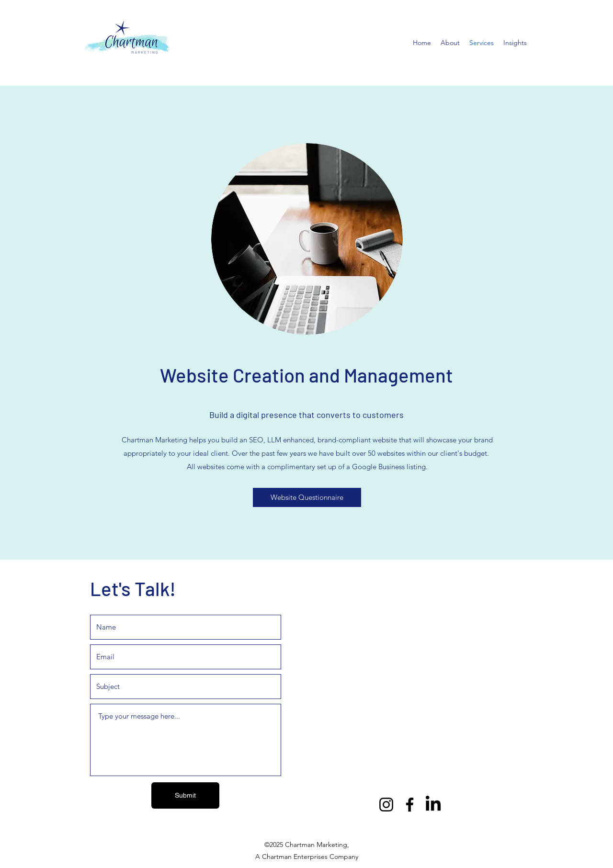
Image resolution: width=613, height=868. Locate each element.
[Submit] (185, 795)
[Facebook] (410, 805)
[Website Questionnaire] (307, 497)
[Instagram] (386, 805)
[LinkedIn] (433, 805)
